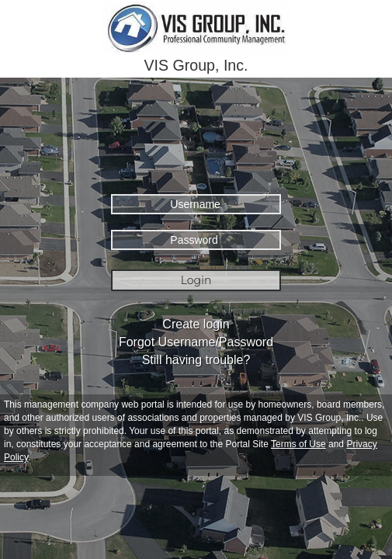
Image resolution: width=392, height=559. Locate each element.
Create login (196, 324)
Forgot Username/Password (196, 342)
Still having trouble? (196, 360)
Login (196, 280)
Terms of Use (298, 444)
